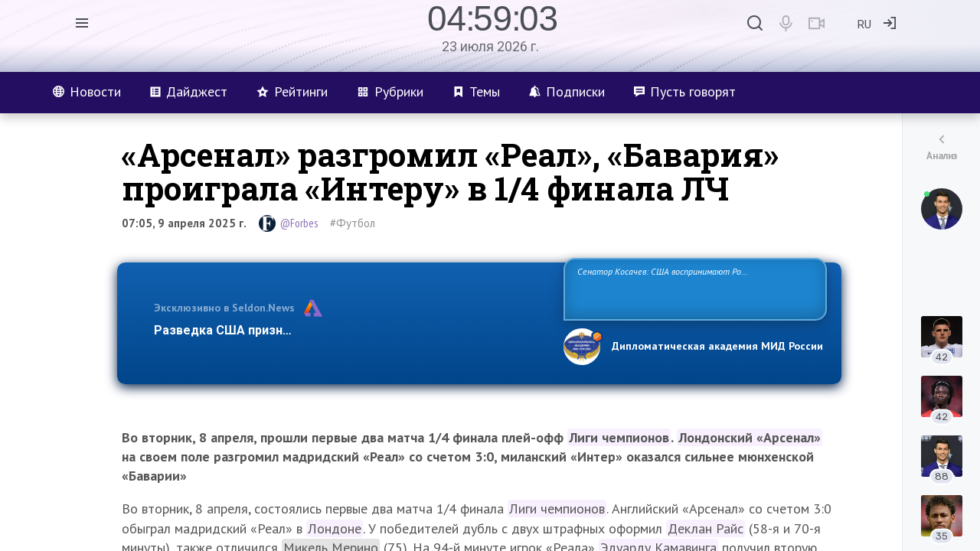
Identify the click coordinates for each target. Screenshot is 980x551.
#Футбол (353, 223)
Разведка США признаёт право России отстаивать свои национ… (351, 330)
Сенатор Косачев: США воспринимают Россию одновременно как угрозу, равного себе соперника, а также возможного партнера (693, 288)
